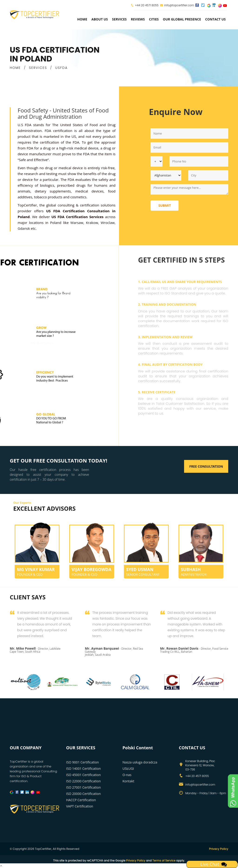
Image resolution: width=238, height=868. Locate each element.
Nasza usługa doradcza (140, 762)
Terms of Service (164, 860)
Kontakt (128, 781)
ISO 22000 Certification (84, 781)
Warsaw (77, 223)
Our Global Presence (182, 19)
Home (82, 19)
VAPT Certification (80, 806)
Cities (154, 19)
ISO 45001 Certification (84, 775)
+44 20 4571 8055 (147, 5)
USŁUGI (128, 768)
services (119, 19)
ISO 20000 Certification (84, 794)
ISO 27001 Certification (84, 787)
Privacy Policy (219, 849)
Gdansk (24, 228)
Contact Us (215, 19)
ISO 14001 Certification (84, 768)
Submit (165, 205)
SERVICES (38, 68)
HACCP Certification (81, 800)
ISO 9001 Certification (83, 762)
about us (100, 19)
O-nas (127, 775)
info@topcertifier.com (177, 5)
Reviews (138, 19)
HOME (15, 68)
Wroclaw (108, 223)
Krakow (92, 223)
